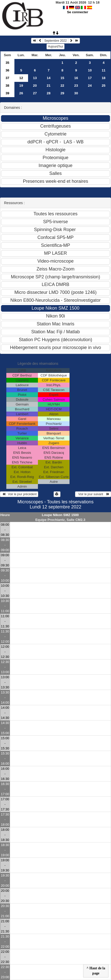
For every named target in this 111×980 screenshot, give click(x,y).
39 (7, 93)
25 (104, 86)
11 (104, 70)
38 (7, 86)
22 (62, 86)
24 (90, 86)
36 (7, 70)
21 (49, 86)
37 (7, 78)
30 (76, 93)
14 (49, 78)
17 (90, 78)
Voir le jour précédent (19, 494)
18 (104, 78)
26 (21, 93)
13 (35, 78)
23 (76, 86)
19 (21, 86)
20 (35, 86)
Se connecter (78, 12)
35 (7, 63)
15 (62, 78)
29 (62, 93)
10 (90, 70)
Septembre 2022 (56, 41)
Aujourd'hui (56, 47)
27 (35, 93)
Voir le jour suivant (93, 494)
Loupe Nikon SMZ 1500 (60, 515)
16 (76, 78)
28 (49, 93)
